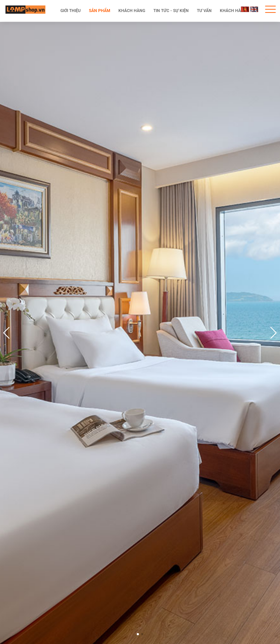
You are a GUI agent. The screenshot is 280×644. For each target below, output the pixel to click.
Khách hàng (233, 11)
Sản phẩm (100, 11)
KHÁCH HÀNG (132, 11)
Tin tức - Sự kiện (171, 11)
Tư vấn (204, 11)
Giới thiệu (71, 11)
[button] (274, 333)
